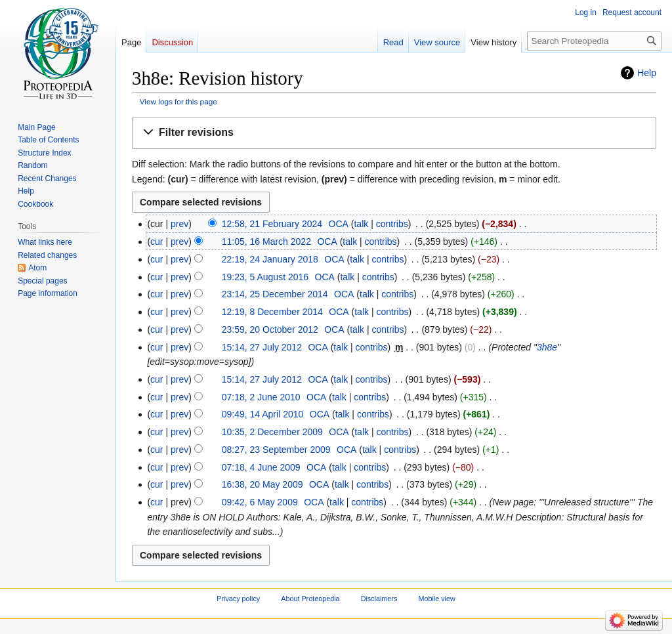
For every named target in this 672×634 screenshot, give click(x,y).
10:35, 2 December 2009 (272, 432)
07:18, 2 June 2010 (261, 397)
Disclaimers (379, 599)
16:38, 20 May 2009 (262, 484)
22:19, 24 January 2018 (270, 259)
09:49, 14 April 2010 (263, 414)
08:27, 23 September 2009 (276, 450)
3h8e (547, 347)
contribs (392, 224)
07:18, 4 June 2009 (261, 467)
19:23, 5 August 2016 (265, 277)
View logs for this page (178, 101)
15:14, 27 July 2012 (262, 347)
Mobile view (436, 599)
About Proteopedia (310, 599)
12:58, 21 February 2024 (272, 224)
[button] (394, 133)
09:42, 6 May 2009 (260, 502)
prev (179, 224)
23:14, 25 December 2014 (275, 294)
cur (157, 242)
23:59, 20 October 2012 (270, 329)
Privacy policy (238, 599)
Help (647, 73)
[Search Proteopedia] (594, 41)
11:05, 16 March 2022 (266, 242)
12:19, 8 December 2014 (272, 312)
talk (361, 224)
